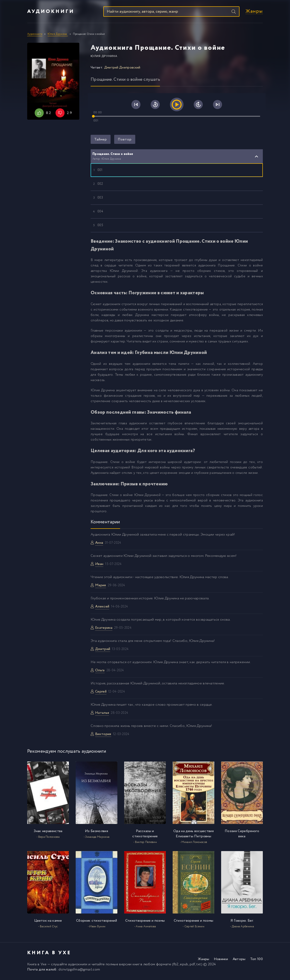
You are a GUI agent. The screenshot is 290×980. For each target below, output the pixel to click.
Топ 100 (256, 960)
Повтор (125, 141)
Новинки (221, 960)
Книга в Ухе (37, 965)
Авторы (239, 960)
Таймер (101, 141)
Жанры (254, 12)
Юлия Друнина (104, 57)
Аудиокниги (51, 12)
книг (136, 965)
